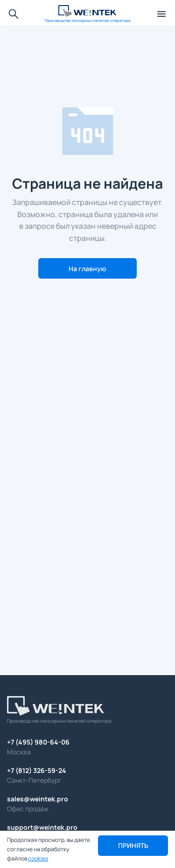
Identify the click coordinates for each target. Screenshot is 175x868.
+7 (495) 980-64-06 (38, 742)
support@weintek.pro (42, 827)
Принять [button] (133, 845)
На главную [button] (87, 269)
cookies (38, 858)
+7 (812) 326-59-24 (37, 770)
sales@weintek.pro (38, 799)
